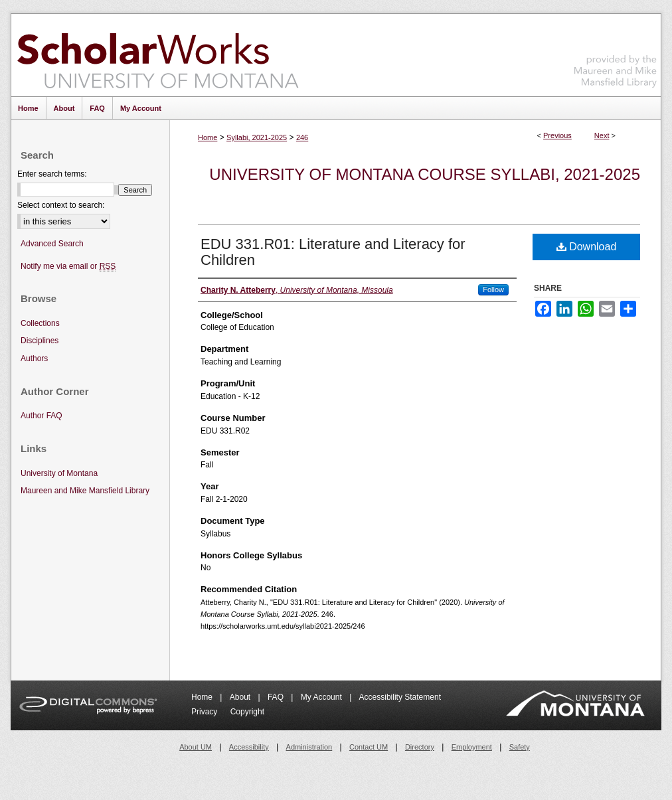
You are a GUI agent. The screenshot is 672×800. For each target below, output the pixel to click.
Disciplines (40, 341)
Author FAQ (42, 416)
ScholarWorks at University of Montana (158, 55)
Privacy (206, 712)
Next (602, 135)
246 (302, 137)
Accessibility (249, 747)
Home (208, 137)
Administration (309, 747)
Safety (520, 747)
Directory (420, 747)
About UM (196, 747)
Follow (493, 289)
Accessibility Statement (400, 697)
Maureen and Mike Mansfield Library (616, 53)
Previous (557, 135)
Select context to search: (61, 205)
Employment (472, 747)
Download (587, 247)
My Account (322, 697)
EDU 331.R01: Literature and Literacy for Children (333, 252)
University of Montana (59, 473)
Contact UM (369, 747)
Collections (40, 323)
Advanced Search (52, 244)
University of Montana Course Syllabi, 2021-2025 (425, 174)
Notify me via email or (68, 267)
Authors (34, 359)
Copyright (247, 712)
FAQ (277, 697)
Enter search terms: (52, 174)
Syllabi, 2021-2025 (257, 137)
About (241, 697)
